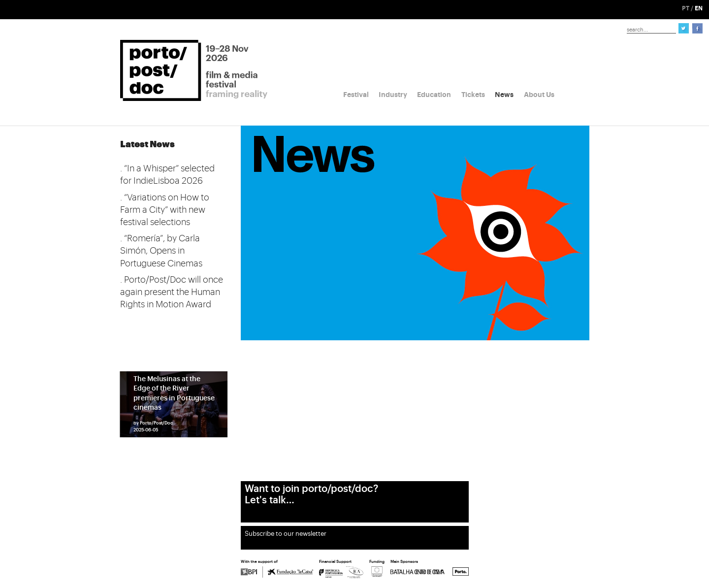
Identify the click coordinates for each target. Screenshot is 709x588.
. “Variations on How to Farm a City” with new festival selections (165, 210)
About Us (539, 95)
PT (686, 8)
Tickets (473, 95)
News (504, 95)
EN (699, 8)
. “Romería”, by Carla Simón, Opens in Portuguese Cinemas (161, 251)
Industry (393, 95)
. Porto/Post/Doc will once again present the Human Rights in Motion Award (172, 292)
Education (434, 95)
